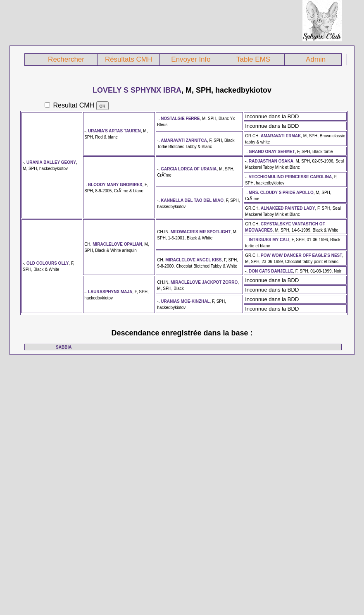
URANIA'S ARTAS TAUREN (114, 131)
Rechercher (66, 59)
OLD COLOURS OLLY (48, 263)
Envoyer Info (191, 59)
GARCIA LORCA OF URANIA (189, 169)
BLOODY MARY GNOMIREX (115, 185)
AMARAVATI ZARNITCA (184, 140)
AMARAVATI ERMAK (281, 136)
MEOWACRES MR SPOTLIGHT (201, 232)
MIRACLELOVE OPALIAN (117, 244)
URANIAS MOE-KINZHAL (185, 301)
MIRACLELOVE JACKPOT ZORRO (204, 282)
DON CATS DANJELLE (271, 271)
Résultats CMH (128, 59)
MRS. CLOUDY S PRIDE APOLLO (281, 193)
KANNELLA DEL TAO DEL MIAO (192, 200)
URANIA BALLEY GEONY (51, 162)
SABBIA (64, 347)
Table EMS (253, 59)
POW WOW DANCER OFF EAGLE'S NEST (301, 255)
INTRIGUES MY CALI (269, 240)
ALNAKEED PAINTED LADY (288, 208)
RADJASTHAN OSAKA (271, 161)
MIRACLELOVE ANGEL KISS (193, 260)
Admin (316, 59)
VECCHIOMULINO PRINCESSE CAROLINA (290, 177)
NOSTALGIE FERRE (180, 118)
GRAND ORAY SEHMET (272, 152)
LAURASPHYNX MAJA (110, 292)
